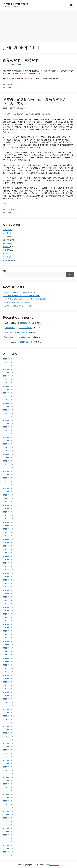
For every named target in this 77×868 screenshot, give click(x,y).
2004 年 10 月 (8, 852)
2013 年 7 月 (8, 583)
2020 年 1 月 (8, 492)
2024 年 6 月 (8, 390)
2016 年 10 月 (8, 519)
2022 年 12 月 (8, 420)
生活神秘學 (7, 237)
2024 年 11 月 (8, 376)
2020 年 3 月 (8, 485)
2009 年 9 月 (8, 709)
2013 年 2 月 (8, 600)
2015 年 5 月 (8, 536)
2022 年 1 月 (8, 444)
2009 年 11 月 (8, 706)
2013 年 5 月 (8, 590)
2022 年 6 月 (8, 434)
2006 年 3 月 (8, 838)
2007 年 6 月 (8, 791)
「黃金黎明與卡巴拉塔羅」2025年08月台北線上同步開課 (25, 299)
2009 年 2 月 (8, 730)
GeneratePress (54, 865)
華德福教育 (7, 257)
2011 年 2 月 (8, 662)
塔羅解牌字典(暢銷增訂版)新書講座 (16, 303)
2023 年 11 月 (8, 410)
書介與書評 (7, 243)
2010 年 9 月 (8, 675)
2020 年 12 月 (8, 464)
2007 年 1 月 (8, 804)
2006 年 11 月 (8, 811)
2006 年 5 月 (8, 832)
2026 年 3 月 (8, 359)
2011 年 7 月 (8, 651)
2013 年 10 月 (8, 573)
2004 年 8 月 (8, 855)
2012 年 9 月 (8, 614)
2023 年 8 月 (8, 417)
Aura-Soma (7, 260)
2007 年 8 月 (8, 784)
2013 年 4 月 (8, 594)
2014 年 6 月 (8, 553)
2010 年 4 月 (8, 689)
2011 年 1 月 (8, 665)
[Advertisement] (38, 25)
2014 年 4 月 (8, 556)
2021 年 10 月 (8, 454)
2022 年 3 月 (8, 441)
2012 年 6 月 (8, 624)
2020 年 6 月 (8, 478)
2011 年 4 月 (8, 658)
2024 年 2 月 (8, 400)
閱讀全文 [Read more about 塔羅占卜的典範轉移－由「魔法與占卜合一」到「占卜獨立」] (6, 203)
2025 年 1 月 (8, 369)
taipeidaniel (9, 328)
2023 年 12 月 (8, 407)
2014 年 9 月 (8, 543)
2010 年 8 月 (8, 679)
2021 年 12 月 (8, 447)
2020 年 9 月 (8, 471)
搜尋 (5, 271)
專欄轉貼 (6, 247)
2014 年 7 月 (8, 549)
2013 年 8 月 (8, 580)
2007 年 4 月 (8, 794)
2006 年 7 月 (8, 825)
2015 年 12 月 (8, 529)
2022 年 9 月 (8, 427)
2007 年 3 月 (8, 798)
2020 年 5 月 (8, 481)
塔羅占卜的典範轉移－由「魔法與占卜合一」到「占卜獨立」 (38, 101)
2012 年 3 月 (8, 634)
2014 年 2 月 (8, 563)
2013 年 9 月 (8, 577)
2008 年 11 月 (8, 740)
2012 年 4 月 (8, 631)
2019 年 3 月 (8, 509)
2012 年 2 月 (8, 638)
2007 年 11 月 (8, 774)
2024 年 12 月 (8, 373)
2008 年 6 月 (8, 750)
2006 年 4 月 (8, 835)
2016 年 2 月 (8, 526)
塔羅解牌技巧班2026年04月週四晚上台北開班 (20, 292)
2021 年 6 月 (8, 461)
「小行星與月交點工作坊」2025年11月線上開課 (21, 296)
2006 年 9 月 (8, 818)
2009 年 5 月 (8, 723)
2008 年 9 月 (8, 747)
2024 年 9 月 (8, 379)
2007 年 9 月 (8, 781)
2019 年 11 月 (8, 495)
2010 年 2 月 (8, 696)
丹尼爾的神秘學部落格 (16, 4)
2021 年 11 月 (8, 451)
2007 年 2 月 (8, 801)
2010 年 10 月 (8, 672)
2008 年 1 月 (8, 767)
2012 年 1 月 (8, 641)
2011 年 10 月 (8, 648)
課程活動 (6, 240)
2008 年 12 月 (8, 736)
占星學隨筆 (7, 230)
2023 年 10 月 (8, 413)
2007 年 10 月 (8, 777)
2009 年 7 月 (8, 716)
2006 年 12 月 (8, 808)
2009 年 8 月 (8, 713)
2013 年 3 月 (8, 597)
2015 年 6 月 (8, 532)
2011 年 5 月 (8, 655)
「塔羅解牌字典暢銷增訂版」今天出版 (17, 306)
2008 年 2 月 (8, 764)
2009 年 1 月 (8, 733)
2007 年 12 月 (8, 770)
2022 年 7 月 (8, 430)
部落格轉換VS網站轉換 (21, 60)
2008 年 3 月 (8, 760)
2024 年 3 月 (8, 396)
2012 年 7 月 (8, 621)
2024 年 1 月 (8, 403)
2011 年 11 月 (8, 645)
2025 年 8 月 (8, 362)
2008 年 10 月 (8, 743)
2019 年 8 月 (8, 502)
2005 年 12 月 (8, 849)
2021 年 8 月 (8, 458)
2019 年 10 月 (8, 498)
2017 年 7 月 (8, 512)
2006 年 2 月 (8, 842)
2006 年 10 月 (8, 815)
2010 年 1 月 (8, 699)
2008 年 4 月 (8, 757)
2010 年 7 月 (8, 682)
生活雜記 (6, 250)
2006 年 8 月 (8, 821)
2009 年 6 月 (8, 719)
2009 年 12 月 (8, 702)
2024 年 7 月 (8, 386)
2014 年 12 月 (8, 539)
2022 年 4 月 (8, 437)
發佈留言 (9, 88)
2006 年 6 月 (8, 828)
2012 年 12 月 (8, 607)
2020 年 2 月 (8, 488)
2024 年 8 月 (8, 383)
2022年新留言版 (27, 323)
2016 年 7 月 (8, 522)
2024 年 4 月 (8, 393)
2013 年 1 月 (8, 604)
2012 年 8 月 (8, 617)
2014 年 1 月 (8, 566)
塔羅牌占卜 (10, 210)
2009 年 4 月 (8, 726)
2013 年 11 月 (8, 570)
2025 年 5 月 (8, 366)
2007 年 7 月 (8, 787)
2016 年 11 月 (8, 515)
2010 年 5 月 (8, 685)
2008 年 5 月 (8, 753)
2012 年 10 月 (8, 611)
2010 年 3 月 (8, 692)
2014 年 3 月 (8, 560)
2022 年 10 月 (8, 424)
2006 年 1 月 (8, 845)
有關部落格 (10, 85)
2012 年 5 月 (8, 628)
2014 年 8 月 (8, 546)
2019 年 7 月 (8, 505)
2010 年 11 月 (8, 668)
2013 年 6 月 (8, 587)
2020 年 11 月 (8, 468)
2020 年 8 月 (8, 475)
